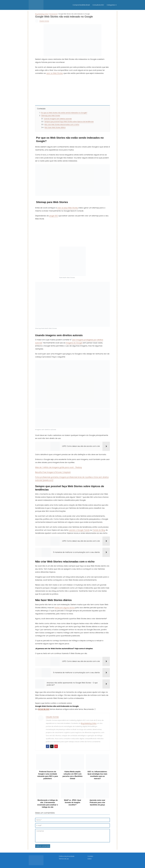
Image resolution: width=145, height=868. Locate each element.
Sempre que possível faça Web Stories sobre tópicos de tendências (69, 122)
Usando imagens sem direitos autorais (58, 119)
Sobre (90, 859)
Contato (90, 856)
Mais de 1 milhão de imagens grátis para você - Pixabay (59, 467)
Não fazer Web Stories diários (55, 127)
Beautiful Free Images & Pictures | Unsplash (53, 472)
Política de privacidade (67, 856)
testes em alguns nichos (65, 608)
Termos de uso (64, 859)
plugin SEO (54, 216)
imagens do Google (74, 343)
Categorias (111, 5)
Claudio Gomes (44, 21)
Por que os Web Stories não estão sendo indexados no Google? (64, 113)
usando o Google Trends (79, 530)
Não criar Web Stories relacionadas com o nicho (62, 125)
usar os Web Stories (55, 73)
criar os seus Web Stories (68, 208)
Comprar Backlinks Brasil (81, 5)
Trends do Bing (99, 530)
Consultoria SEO (98, 5)
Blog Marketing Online (89, 723)
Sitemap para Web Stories (51, 116)
